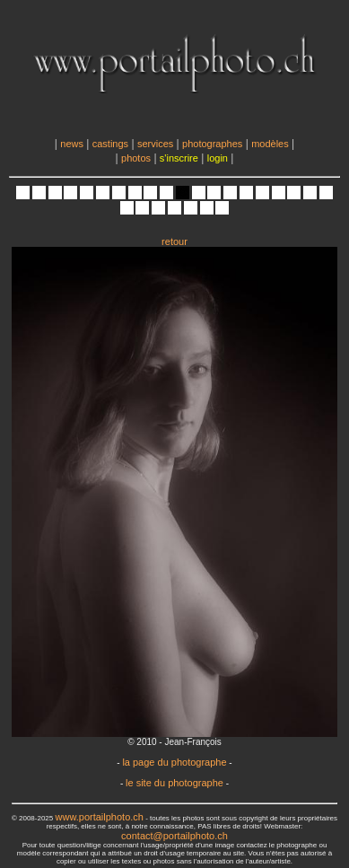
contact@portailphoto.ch (174, 836)
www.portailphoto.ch (100, 817)
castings (110, 144)
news (72, 144)
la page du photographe (174, 762)
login (218, 158)
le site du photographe (174, 783)
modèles (270, 144)
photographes (212, 144)
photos (136, 158)
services (155, 144)
